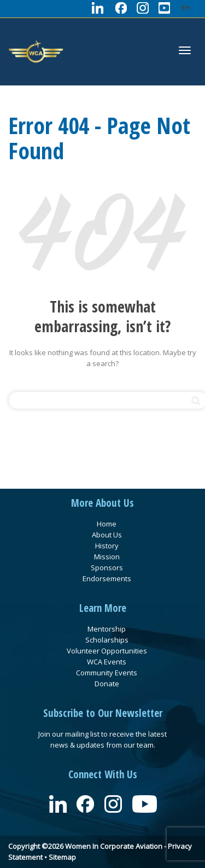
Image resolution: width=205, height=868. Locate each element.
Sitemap (62, 857)
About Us (107, 535)
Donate (107, 684)
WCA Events (107, 662)
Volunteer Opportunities (107, 651)
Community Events (107, 673)
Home (107, 524)
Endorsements (107, 578)
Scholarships (107, 640)
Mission (107, 557)
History (107, 546)
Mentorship (107, 629)
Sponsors (107, 568)
